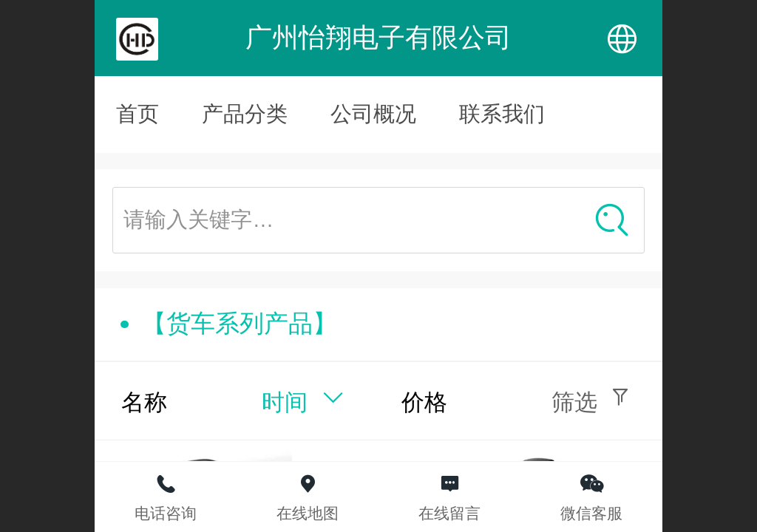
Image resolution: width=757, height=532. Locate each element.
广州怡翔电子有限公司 (378, 37)
